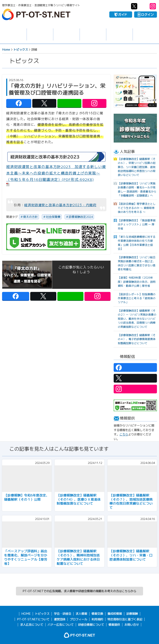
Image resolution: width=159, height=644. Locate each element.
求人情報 (40, 35)
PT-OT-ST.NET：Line (143, 6)
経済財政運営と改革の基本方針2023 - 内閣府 (60, 205)
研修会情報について (91, 625)
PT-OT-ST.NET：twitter (134, 6)
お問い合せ (132, 625)
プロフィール (78, 619)
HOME (26, 614)
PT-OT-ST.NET (36, 14)
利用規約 (97, 619)
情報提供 (114, 625)
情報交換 (93, 35)
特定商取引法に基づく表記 (125, 619)
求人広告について (32, 625)
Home (6, 50)
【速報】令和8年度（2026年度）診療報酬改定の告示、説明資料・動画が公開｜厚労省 (137, 282)
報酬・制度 (146, 35)
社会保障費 (53, 217)
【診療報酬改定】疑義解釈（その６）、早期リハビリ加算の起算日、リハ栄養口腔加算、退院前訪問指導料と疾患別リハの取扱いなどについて (137, 167)
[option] (135, 91)
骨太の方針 (30, 217)
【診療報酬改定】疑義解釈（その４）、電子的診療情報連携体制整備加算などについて (137, 339)
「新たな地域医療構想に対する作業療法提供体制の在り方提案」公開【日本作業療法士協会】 (137, 243)
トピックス (13, 34)
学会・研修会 (66, 35)
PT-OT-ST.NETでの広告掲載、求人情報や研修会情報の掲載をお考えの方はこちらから (79, 591)
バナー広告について (61, 625)
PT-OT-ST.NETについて (33, 619)
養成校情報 (119, 35)
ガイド (121, 15)
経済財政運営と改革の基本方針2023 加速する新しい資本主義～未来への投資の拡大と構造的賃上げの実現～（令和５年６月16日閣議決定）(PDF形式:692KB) (56, 173)
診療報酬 (132, 614)
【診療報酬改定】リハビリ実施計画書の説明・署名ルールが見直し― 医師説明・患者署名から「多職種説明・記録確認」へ (137, 189)
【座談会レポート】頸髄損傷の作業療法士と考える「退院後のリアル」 (137, 298)
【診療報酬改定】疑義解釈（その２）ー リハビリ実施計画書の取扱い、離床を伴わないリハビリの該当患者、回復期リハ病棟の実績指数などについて (137, 319)
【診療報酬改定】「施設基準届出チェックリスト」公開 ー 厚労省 (137, 224)
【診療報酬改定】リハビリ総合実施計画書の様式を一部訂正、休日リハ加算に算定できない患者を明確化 (137, 263)
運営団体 (60, 619)
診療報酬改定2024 (81, 217)
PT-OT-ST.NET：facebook (125, 6)
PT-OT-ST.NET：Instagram (153, 6)
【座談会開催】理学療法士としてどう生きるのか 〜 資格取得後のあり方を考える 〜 (137, 208)
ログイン (146, 15)
